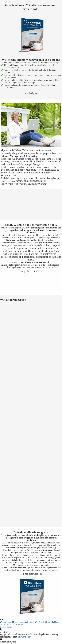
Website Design (44, 622)
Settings (30, 622)
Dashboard (18, 622)
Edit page (6, 622)
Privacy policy (24, 637)
